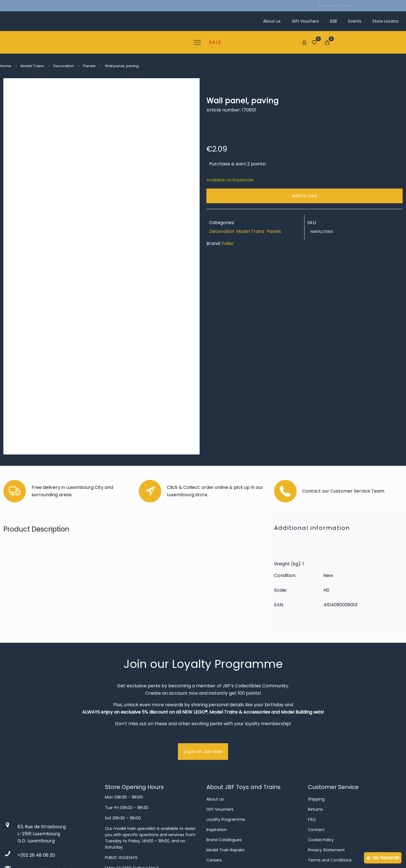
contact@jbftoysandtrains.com (52, 787)
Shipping (316, 716)
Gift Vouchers (220, 727)
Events (213, 788)
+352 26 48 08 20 (36, 772)
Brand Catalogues (224, 757)
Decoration (64, 66)
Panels (89, 66)
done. (144, 853)
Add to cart (304, 196)
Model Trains (32, 66)
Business (215, 798)
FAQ (312, 737)
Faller (228, 243)
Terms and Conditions (330, 777)
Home (6, 66)
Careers (214, 777)
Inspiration (217, 747)
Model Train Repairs (225, 767)
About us (215, 716)
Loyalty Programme (226, 737)
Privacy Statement (326, 767)
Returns (315, 727)
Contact (316, 747)
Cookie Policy (321, 757)
